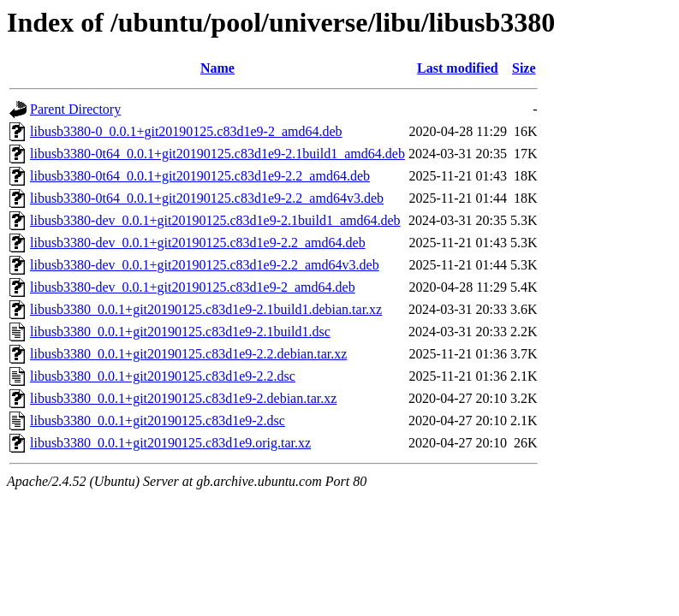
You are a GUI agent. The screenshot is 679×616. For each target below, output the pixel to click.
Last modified (458, 68)
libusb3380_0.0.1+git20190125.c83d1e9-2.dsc (158, 421)
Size (524, 68)
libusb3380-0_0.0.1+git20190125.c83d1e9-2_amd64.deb (186, 131)
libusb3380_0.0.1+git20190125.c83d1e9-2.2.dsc (163, 376)
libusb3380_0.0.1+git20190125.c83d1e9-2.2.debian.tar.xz (188, 354)
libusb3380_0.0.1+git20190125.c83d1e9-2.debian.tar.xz (183, 398)
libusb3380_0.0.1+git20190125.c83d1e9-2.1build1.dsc (180, 332)
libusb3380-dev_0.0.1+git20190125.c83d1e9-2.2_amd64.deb (198, 243)
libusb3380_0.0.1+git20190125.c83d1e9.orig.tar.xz (170, 443)
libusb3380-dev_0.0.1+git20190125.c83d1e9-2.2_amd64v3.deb (205, 265)
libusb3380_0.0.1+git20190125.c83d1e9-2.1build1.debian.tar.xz (206, 309)
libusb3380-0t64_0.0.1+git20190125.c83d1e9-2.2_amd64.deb (200, 176)
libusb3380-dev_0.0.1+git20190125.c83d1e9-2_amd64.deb (193, 287)
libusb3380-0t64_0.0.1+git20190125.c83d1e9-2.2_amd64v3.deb (207, 198)
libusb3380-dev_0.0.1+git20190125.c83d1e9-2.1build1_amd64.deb (215, 220)
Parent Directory (75, 109)
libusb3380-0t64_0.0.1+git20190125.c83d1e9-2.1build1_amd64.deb (217, 154)
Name (217, 68)
